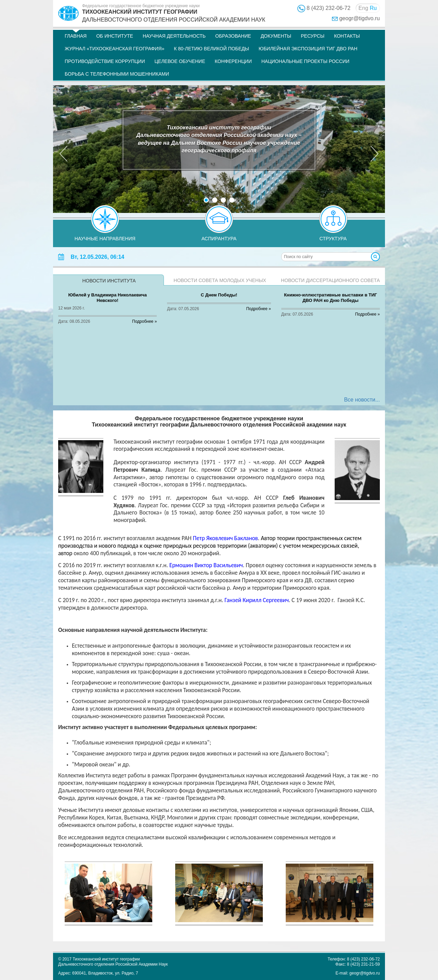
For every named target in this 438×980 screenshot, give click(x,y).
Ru (373, 8)
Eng (363, 8)
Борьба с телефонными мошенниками (117, 74)
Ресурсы (313, 36)
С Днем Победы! (219, 295)
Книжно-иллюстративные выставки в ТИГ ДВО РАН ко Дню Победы (331, 298)
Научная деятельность (174, 36)
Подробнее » (144, 321)
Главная (76, 36)
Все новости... (362, 400)
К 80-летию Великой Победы (211, 49)
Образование (233, 36)
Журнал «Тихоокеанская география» (114, 49)
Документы (276, 36)
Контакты (347, 36)
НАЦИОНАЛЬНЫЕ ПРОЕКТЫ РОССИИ (305, 61)
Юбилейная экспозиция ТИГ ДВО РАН (308, 49)
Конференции (233, 61)
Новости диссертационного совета (330, 280)
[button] (63, 149)
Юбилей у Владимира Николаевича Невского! (107, 298)
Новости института (109, 281)
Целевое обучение (180, 61)
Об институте (115, 36)
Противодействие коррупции (105, 61)
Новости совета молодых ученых (220, 280)
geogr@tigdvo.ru (359, 18)
